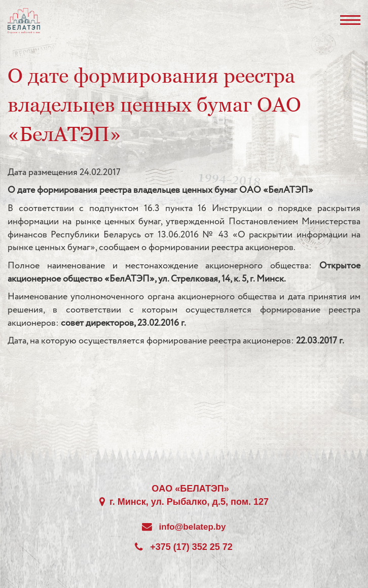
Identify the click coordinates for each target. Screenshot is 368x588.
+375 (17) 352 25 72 (191, 547)
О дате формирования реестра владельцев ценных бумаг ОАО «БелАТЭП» (154, 105)
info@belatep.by (193, 527)
